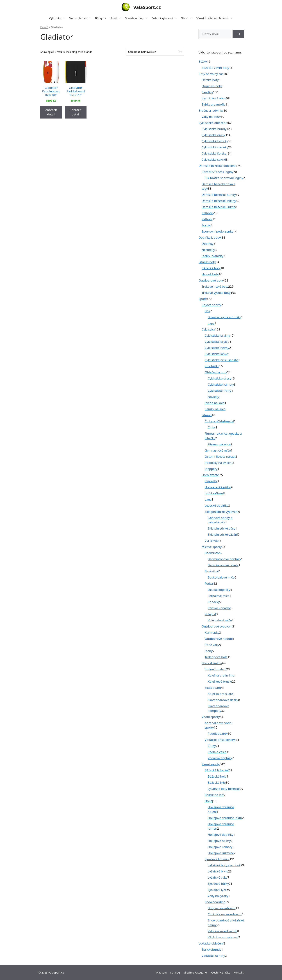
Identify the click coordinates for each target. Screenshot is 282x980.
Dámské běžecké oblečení (215, 18)
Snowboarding (137, 18)
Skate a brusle (81, 18)
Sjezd (117, 18)
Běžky (102, 18)
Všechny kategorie (195, 972)
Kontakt (239, 972)
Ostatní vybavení (165, 18)
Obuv (187, 18)
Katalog (175, 972)
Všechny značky (220, 972)
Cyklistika (58, 18)
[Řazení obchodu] (155, 52)
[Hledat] (238, 34)
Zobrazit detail (51, 112)
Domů (44, 27)
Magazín (161, 972)
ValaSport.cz (147, 7)
